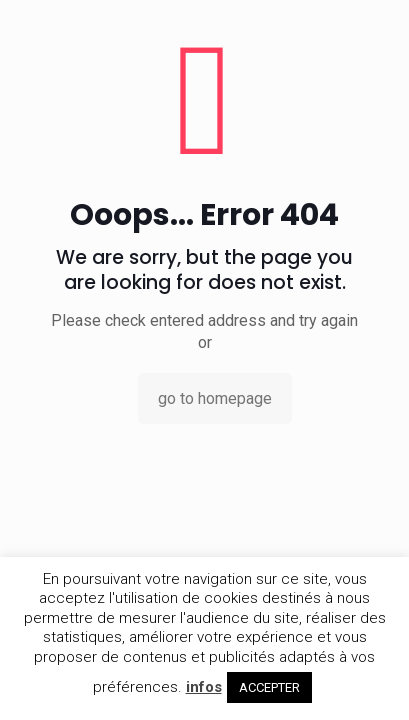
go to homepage (215, 398)
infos (204, 687)
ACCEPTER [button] (269, 687)
